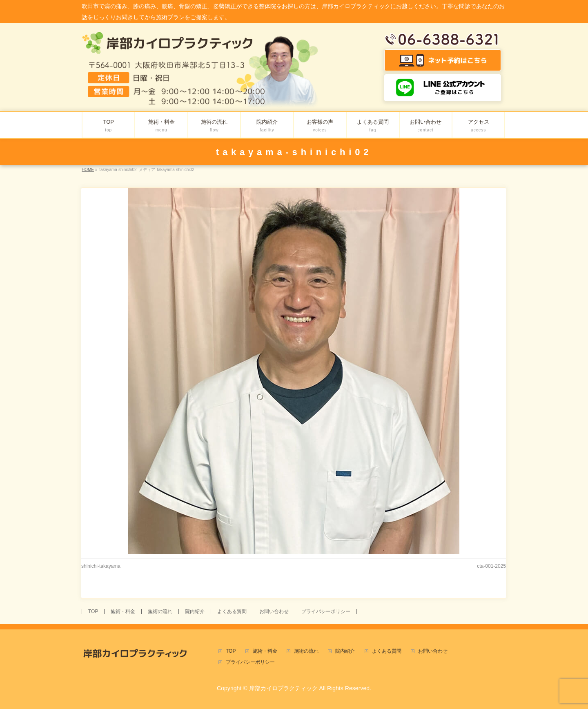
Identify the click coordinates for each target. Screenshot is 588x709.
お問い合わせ (274, 611)
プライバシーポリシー (326, 611)
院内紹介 (195, 611)
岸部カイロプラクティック (283, 688)
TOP (93, 611)
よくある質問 (232, 611)
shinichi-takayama (101, 566)
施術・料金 (123, 611)
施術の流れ (160, 611)
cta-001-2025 (491, 566)
